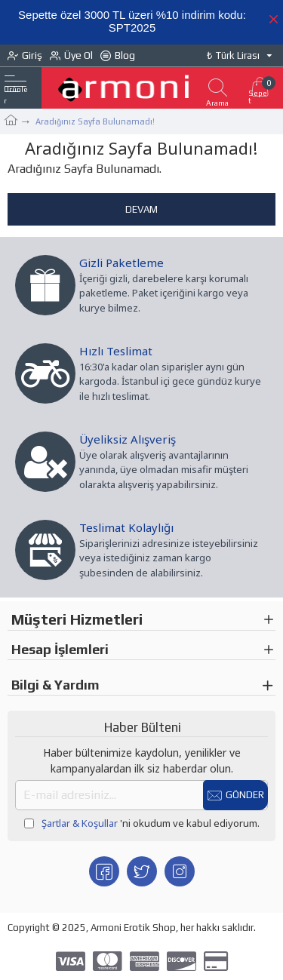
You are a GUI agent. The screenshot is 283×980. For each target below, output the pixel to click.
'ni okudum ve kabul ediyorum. (142, 824)
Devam (141, 209)
